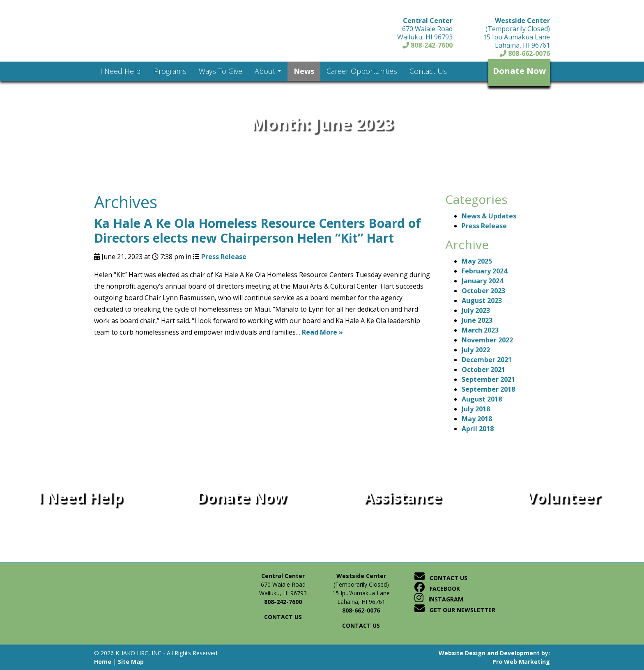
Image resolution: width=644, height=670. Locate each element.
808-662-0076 (525, 53)
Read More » (322, 332)
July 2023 (476, 310)
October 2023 (483, 291)
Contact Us (441, 578)
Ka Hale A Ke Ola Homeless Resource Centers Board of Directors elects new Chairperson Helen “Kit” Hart (258, 231)
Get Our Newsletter (455, 610)
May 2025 (477, 261)
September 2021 (488, 379)
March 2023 (480, 330)
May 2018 (477, 419)
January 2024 (482, 281)
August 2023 (482, 301)
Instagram (439, 599)
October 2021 (483, 369)
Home (103, 662)
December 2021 (487, 360)
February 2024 (484, 271)
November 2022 (487, 340)
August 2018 (482, 399)
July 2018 (476, 409)
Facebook (437, 589)
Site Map (131, 662)
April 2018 (478, 429)
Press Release (224, 257)
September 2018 (488, 389)
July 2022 (476, 350)
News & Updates (489, 216)
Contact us (283, 617)
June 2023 (477, 320)
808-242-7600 (428, 45)
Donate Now (519, 71)
